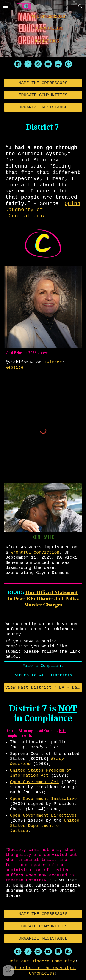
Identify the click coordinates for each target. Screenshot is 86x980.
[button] (6, 6)
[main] (43, 127)
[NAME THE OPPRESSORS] (43, 83)
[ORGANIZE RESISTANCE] (43, 107)
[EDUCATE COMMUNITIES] (43, 95)
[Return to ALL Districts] (43, 675)
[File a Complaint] (43, 666)
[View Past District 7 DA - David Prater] (43, 687)
